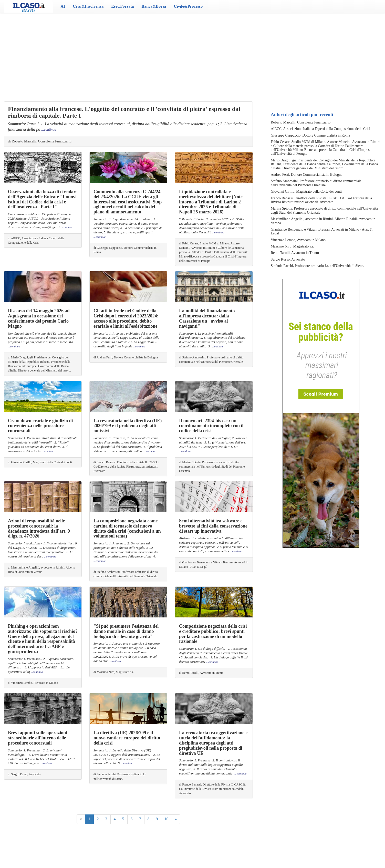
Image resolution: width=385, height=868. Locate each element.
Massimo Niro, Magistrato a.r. (292, 246)
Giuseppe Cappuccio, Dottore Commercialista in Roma (310, 135)
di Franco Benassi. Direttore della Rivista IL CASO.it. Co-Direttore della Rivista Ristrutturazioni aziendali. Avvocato (127, 467)
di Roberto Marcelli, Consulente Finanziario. (40, 141)
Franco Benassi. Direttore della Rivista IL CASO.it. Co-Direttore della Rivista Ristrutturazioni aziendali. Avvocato (321, 200)
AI (63, 6)
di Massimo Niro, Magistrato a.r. (114, 672)
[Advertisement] (193, 54)
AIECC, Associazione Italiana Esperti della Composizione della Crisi (320, 129)
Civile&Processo (188, 6)
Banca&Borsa (154, 6)
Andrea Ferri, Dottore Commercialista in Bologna (306, 175)
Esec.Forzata (122, 6)
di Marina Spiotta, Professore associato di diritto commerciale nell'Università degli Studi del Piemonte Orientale (212, 467)
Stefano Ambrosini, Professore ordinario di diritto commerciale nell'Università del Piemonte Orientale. (316, 183)
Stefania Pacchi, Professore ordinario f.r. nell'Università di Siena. (317, 266)
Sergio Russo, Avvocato (288, 259)
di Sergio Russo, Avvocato (24, 774)
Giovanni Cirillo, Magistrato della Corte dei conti (306, 192)
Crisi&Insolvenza (88, 6)
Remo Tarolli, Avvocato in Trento (295, 253)
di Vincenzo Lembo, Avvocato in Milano (33, 683)
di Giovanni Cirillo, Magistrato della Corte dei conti (40, 462)
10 (167, 819)
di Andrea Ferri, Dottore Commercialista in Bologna (126, 357)
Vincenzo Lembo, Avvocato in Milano (298, 240)
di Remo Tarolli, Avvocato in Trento (201, 673)
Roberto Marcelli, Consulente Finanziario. (301, 122)
